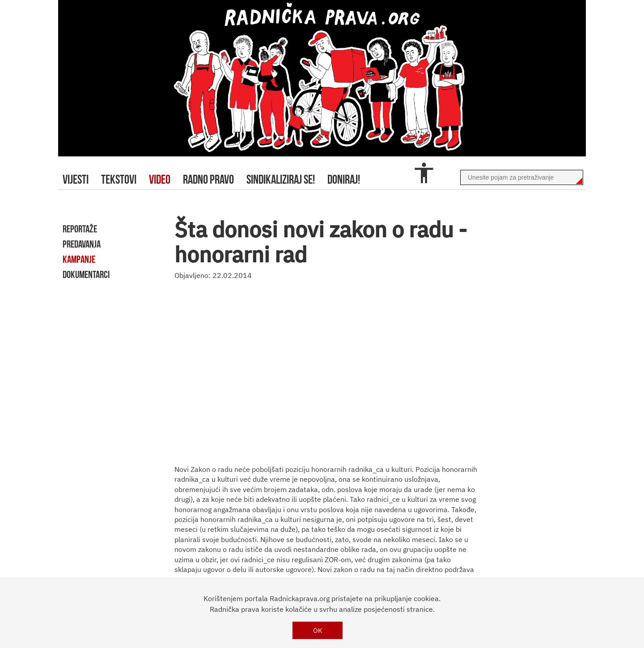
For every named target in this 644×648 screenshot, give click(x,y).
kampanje (79, 259)
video (160, 179)
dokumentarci (86, 274)
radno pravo (208, 179)
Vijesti (76, 179)
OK (318, 630)
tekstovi (119, 179)
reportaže (80, 229)
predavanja (82, 244)
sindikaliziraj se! (281, 179)
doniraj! (344, 179)
